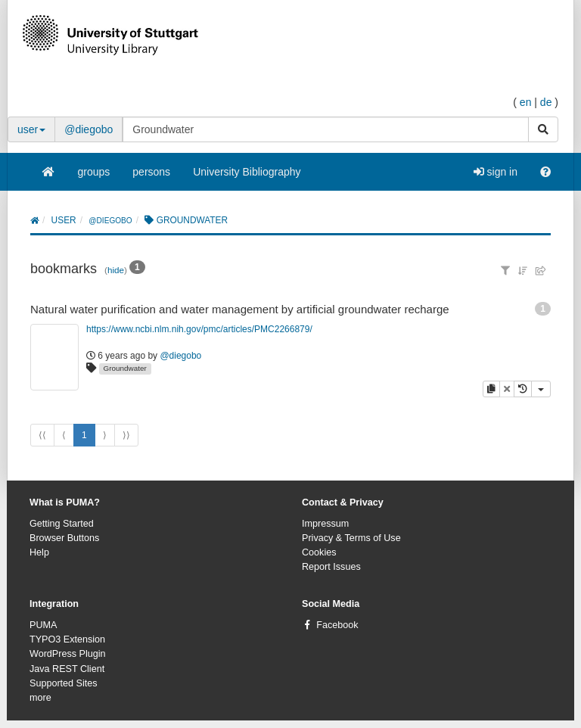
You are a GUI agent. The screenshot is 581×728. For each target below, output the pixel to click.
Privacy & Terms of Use (351, 538)
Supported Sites (64, 683)
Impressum (325, 524)
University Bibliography (247, 172)
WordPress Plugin (68, 654)
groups (94, 172)
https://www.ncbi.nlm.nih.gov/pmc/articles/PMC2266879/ (199, 329)
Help (39, 552)
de (546, 102)
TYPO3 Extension (67, 639)
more (40, 698)
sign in (496, 172)
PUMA (43, 625)
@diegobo (89, 129)
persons (151, 172)
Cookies (319, 552)
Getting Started (62, 524)
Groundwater (125, 368)
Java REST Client (67, 669)
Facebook (337, 625)
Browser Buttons (64, 538)
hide (116, 270)
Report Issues (331, 567)
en (526, 102)
